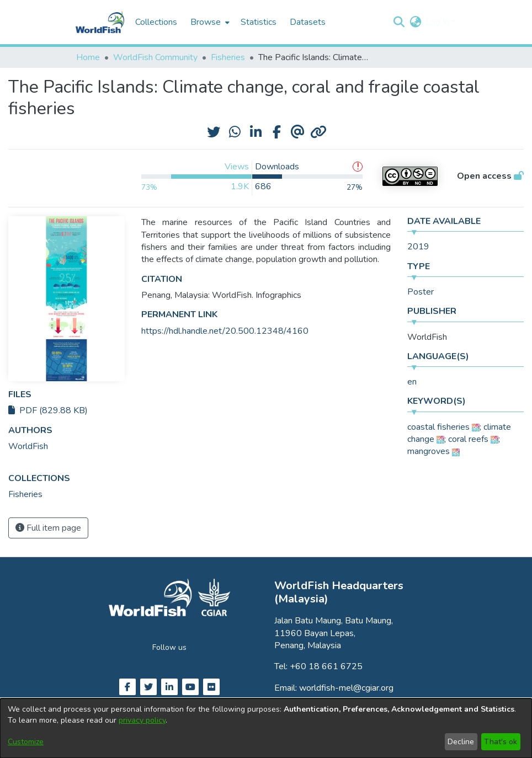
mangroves (429, 451)
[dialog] (266, 728)
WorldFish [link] (28, 446)
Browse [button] (206, 22)
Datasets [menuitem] (308, 22)
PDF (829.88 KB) (48, 410)
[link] (25, 494)
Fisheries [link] (228, 57)
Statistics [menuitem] (259, 22)
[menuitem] (209, 22)
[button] (399, 22)
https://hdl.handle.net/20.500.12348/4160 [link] (225, 331)
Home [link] (88, 57)
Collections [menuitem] (156, 22)
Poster (421, 292)
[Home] (100, 22)
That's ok (501, 742)
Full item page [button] (48, 528)
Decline (461, 742)
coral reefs (468, 439)
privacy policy (142, 720)
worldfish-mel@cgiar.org (346, 688)
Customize (26, 742)
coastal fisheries (438, 427)
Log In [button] (438, 22)
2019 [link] (418, 247)
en (412, 382)
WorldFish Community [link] (155, 57)
